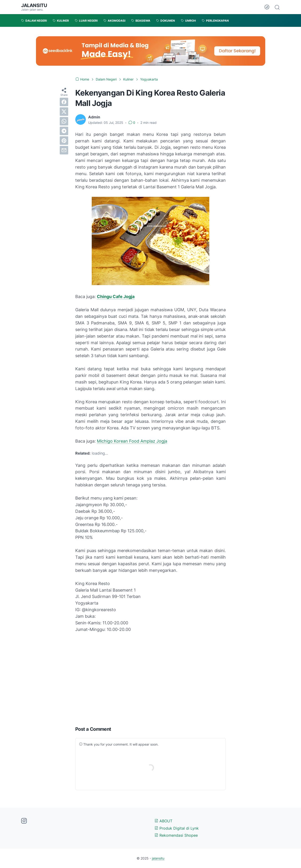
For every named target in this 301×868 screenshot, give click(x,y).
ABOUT (163, 821)
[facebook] (64, 102)
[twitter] (64, 112)
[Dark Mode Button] (267, 7)
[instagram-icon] (24, 821)
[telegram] (64, 131)
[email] (64, 150)
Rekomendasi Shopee (176, 835)
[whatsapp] (64, 121)
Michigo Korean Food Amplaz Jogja (132, 441)
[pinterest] (64, 141)
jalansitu (34, 5)
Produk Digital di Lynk (177, 828)
